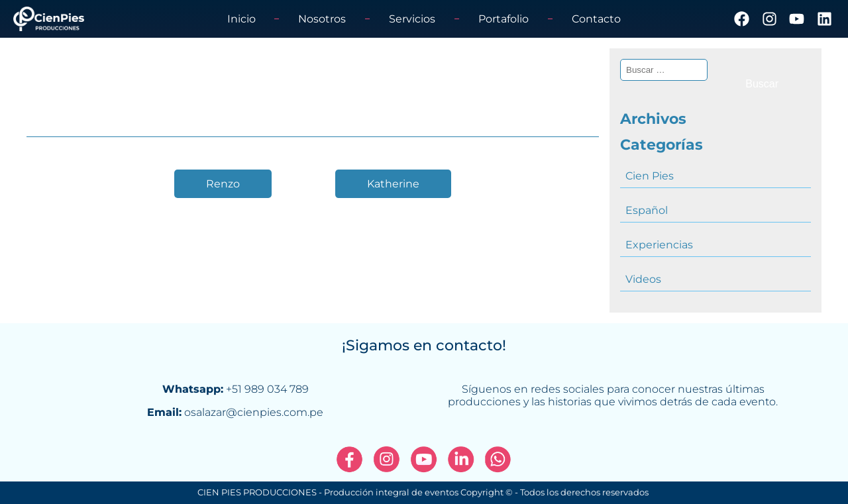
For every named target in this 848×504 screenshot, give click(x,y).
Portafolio (503, 19)
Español (647, 210)
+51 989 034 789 (267, 389)
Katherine (393, 184)
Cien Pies (650, 176)
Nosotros (322, 19)
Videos (643, 279)
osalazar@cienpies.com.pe (254, 412)
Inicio (241, 19)
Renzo (223, 184)
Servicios (412, 19)
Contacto (596, 19)
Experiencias (659, 245)
